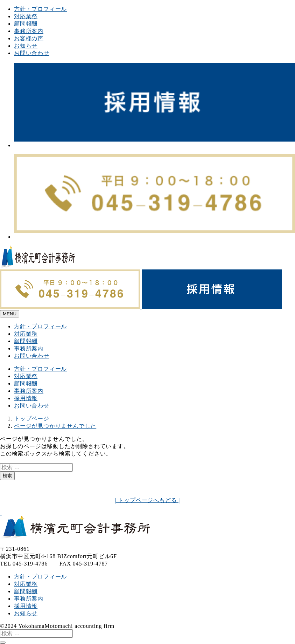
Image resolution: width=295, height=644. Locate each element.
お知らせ (26, 46)
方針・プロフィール (40, 9)
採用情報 (26, 398)
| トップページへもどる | (148, 500)
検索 (7, 476)
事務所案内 (29, 31)
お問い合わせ (32, 53)
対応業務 (26, 16)
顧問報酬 (26, 24)
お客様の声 (29, 38)
